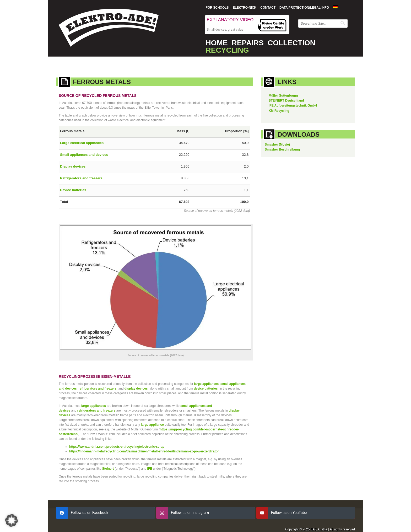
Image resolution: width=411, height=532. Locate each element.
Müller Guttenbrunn (283, 96)
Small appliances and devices (84, 155)
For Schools (217, 8)
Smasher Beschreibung (282, 149)
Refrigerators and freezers (81, 178)
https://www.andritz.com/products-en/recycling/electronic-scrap (117, 447)
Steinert (108, 469)
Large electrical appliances (82, 143)
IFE (150, 469)
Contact (268, 8)
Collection (291, 43)
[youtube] (306, 513)
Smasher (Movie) (277, 145)
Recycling (227, 50)
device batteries (206, 389)
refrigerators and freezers (97, 389)
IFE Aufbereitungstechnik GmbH (293, 106)
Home (217, 43)
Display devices (73, 166)
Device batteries (73, 190)
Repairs (248, 43)
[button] (12, 520)
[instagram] (206, 513)
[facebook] (105, 513)
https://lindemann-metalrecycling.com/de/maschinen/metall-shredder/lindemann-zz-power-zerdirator (144, 451)
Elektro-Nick (245, 8)
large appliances (206, 384)
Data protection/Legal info (304, 8)
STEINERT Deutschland (286, 101)
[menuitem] (335, 7)
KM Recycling (279, 111)
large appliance (152, 425)
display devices (136, 389)
